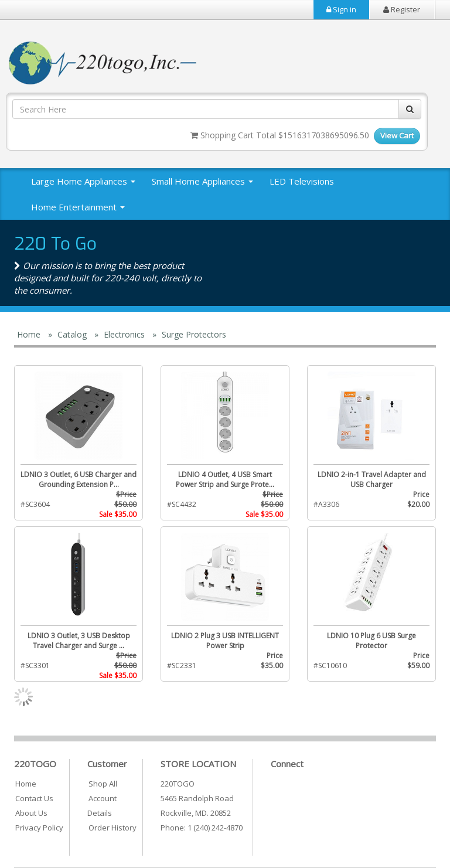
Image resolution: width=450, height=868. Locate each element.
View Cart (397, 135)
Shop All (103, 784)
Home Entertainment (78, 207)
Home (26, 784)
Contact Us (34, 798)
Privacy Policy (39, 828)
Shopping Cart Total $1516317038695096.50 (280, 135)
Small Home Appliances (202, 181)
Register (402, 9)
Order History (112, 828)
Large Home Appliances (83, 181)
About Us (31, 813)
